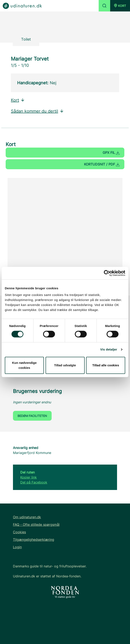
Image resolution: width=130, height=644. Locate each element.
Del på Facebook (34, 482)
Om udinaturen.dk (27, 517)
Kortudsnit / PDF (102, 164)
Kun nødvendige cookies (24, 365)
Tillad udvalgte (65, 365)
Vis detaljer (109, 349)
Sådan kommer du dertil (37, 111)
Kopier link (29, 477)
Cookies (19, 532)
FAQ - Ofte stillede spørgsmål (36, 525)
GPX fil (111, 153)
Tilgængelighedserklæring (34, 540)
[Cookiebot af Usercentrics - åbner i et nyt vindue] (107, 273)
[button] (120, 6)
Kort (18, 100)
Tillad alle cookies (106, 365)
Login (17, 547)
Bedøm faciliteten (32, 416)
